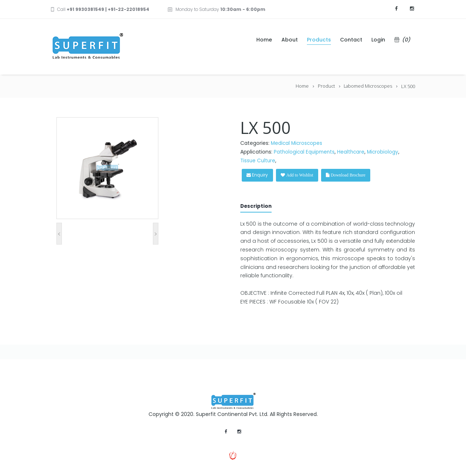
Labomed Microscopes (367, 86)
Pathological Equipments (305, 152)
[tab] (257, 208)
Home (300, 86)
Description (257, 207)
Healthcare (353, 152)
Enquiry (260, 175)
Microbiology (386, 152)
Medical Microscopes (297, 143)
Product (325, 86)
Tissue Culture (258, 160)
